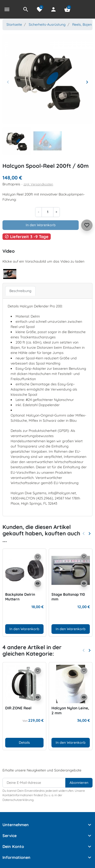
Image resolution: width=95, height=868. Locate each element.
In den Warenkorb (41, 225)
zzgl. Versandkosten (38, 184)
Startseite (14, 25)
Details (24, 743)
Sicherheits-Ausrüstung (47, 25)
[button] (26, 9)
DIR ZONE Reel (18, 708)
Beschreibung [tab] (20, 291)
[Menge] (47, 212)
